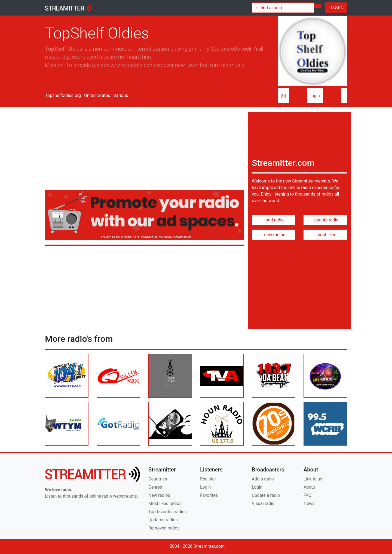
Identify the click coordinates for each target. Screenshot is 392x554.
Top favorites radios (168, 512)
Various (120, 95)
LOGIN (336, 7)
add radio (274, 220)
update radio (325, 220)
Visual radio (263, 503)
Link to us (313, 479)
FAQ (307, 495)
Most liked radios (165, 503)
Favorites (209, 495)
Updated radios (163, 520)
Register (208, 479)
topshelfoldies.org (63, 95)
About (309, 487)
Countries (158, 479)
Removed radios (164, 528)
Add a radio (263, 479)
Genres (155, 487)
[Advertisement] (144, 150)
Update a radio (266, 495)
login (315, 96)
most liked (325, 235)
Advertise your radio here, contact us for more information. (145, 237)
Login (205, 487)
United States (97, 95)
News (309, 503)
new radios (273, 235)
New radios (159, 495)
